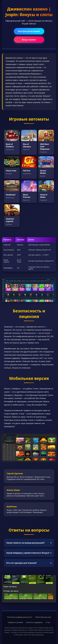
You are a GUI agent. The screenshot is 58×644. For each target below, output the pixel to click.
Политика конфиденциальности (20, 617)
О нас (48, 622)
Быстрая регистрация (29, 31)
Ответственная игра (43, 617)
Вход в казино (29, 40)
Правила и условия (15, 622)
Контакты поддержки (34, 622)
